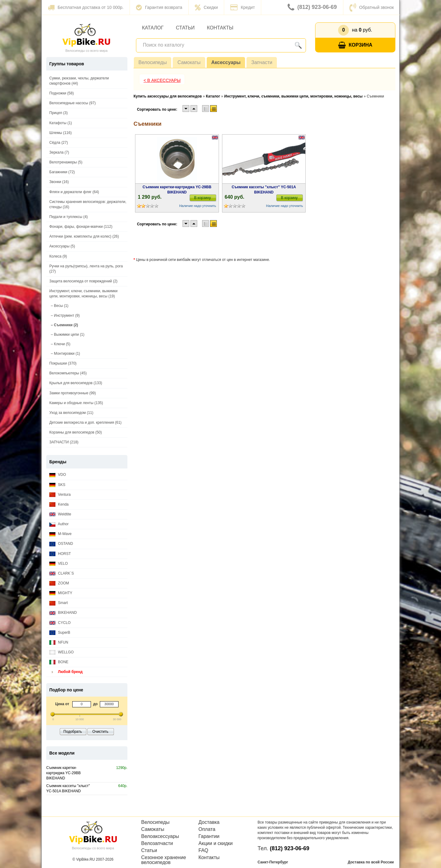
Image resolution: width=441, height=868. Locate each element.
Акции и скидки (216, 843)
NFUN (59, 642)
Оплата (207, 829)
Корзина (355, 45)
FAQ (203, 851)
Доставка (209, 822)
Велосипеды (153, 62)
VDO (58, 475)
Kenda (59, 505)
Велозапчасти (157, 843)
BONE (59, 662)
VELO (58, 564)
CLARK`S (62, 574)
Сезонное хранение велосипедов (164, 860)
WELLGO (62, 652)
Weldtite (60, 514)
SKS (57, 485)
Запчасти (262, 62)
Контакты (220, 28)
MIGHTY (61, 593)
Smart (58, 603)
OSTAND (61, 544)
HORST (60, 554)
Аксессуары (226, 62)
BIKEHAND (63, 613)
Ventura (60, 495)
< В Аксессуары (162, 80)
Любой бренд (66, 672)
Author (59, 524)
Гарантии (209, 836)
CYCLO (60, 623)
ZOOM (59, 583)
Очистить (100, 732)
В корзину (203, 198)
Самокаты (189, 62)
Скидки (206, 7)
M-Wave (60, 534)
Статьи (185, 28)
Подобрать (73, 732)
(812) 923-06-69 (312, 7)
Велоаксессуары (160, 836)
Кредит (243, 7)
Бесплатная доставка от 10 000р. (86, 7)
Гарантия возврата (159, 7)
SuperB (60, 633)
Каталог (153, 28)
